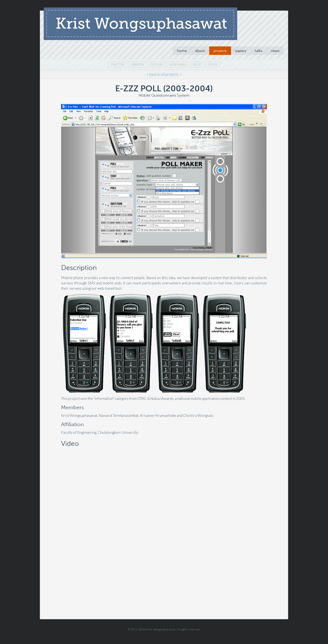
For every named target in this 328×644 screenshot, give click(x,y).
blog (197, 64)
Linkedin (137, 64)
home (182, 51)
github (156, 64)
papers (241, 51)
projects (220, 51)
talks (259, 51)
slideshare (178, 64)
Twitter (117, 64)
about (200, 51)
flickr (213, 64)
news (275, 51)
